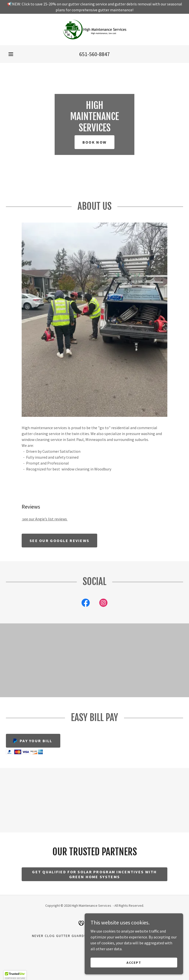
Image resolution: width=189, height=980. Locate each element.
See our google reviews (59, 541)
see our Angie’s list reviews (45, 519)
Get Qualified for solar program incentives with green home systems (94, 874)
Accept (134, 962)
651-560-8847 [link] (94, 54)
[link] (94, 30)
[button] (11, 54)
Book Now (94, 142)
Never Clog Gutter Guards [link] (59, 936)
